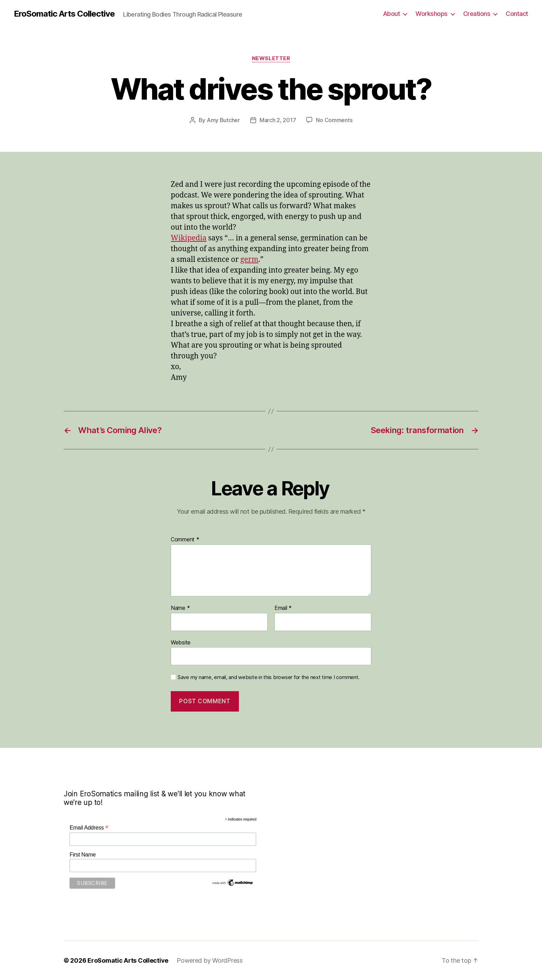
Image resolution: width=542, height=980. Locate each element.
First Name (83, 855)
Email (283, 608)
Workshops (432, 14)
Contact (517, 14)
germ (249, 260)
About (392, 14)
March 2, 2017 (278, 120)
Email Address (89, 828)
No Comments (334, 120)
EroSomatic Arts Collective (64, 14)
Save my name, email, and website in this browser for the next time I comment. (269, 677)
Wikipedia (189, 238)
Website (181, 642)
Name (180, 608)
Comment (185, 540)
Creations (477, 14)
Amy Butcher (223, 120)
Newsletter (271, 58)
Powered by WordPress (210, 960)
